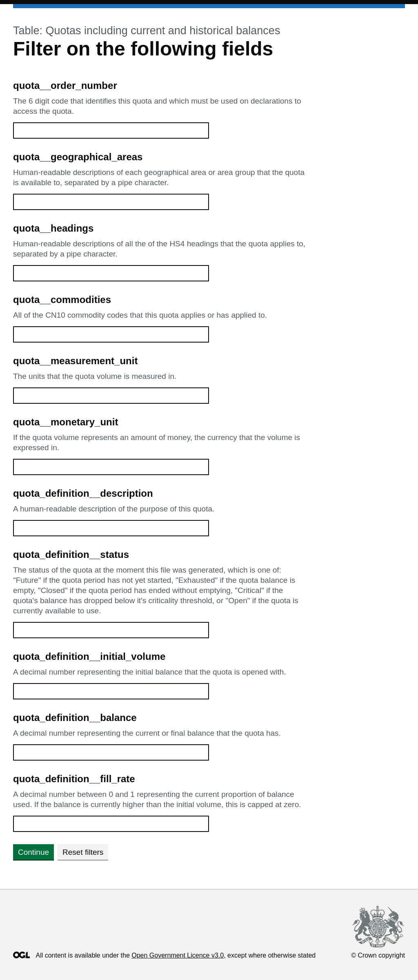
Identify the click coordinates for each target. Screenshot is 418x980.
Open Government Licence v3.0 (178, 955)
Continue (33, 852)
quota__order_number (65, 85)
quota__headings (53, 228)
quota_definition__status (71, 554)
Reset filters (83, 852)
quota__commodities (62, 300)
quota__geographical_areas (78, 157)
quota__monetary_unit (66, 422)
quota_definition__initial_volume (89, 656)
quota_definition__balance (75, 718)
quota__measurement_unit (75, 361)
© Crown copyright (378, 955)
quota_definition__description (83, 493)
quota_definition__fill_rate (74, 779)
